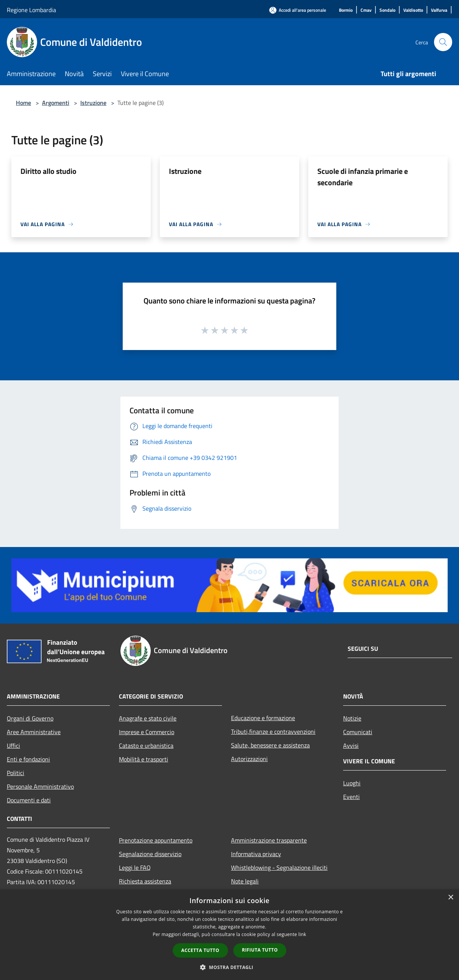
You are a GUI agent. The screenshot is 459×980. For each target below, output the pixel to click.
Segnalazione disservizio (150, 854)
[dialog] (229, 935)
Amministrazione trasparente (269, 840)
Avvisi (351, 746)
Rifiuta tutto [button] (260, 950)
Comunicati (358, 732)
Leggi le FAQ (135, 867)
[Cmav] (366, 10)
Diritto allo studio (48, 171)
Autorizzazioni (249, 759)
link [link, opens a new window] (302, 934)
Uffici (13, 746)
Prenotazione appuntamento (156, 840)
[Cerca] (443, 42)
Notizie (352, 718)
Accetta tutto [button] (200, 950)
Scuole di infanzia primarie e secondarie (363, 177)
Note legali (245, 881)
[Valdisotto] (413, 10)
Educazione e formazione (263, 718)
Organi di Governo (30, 718)
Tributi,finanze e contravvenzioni (273, 731)
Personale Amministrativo (40, 786)
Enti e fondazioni (28, 759)
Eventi (351, 797)
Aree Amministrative (34, 732)
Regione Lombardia (31, 10)
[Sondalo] (387, 10)
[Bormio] (346, 10)
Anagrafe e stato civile (148, 718)
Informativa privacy (256, 854)
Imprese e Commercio (147, 732)
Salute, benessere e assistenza (270, 745)
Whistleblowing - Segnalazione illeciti (279, 867)
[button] (229, 967)
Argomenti (56, 103)
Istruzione (93, 103)
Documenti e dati (29, 800)
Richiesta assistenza (145, 881)
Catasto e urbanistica (146, 746)
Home (23, 103)
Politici (16, 773)
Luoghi (352, 783)
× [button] (450, 898)
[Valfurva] (439, 10)
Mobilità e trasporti (144, 759)
